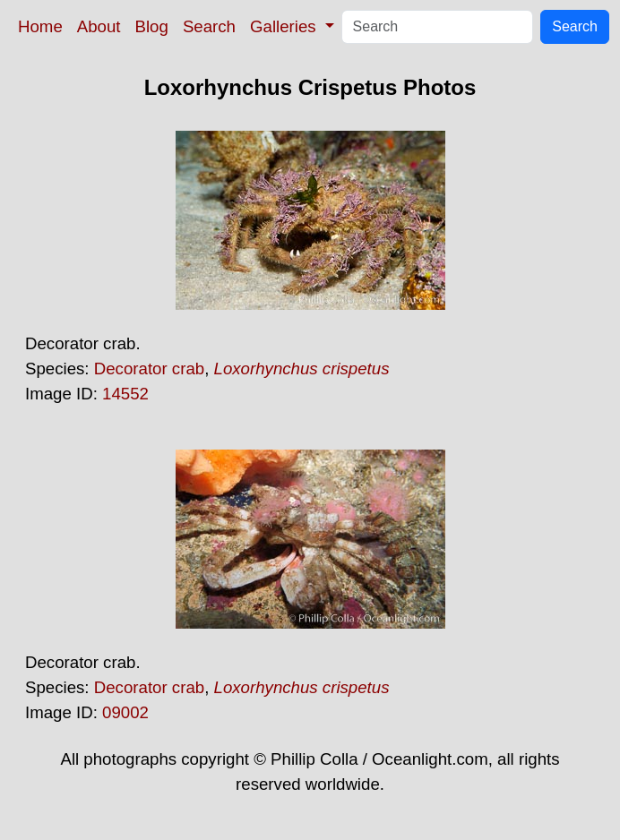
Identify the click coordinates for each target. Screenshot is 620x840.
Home (40, 26)
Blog (152, 26)
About (99, 26)
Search (209, 26)
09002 (125, 712)
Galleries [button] (285, 26)
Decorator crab (149, 369)
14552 (125, 394)
